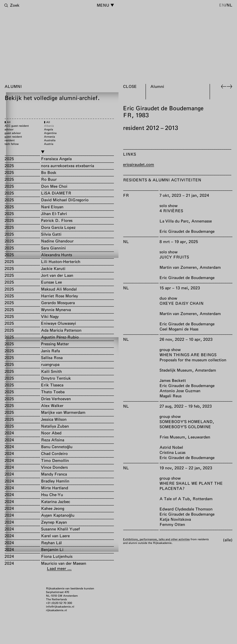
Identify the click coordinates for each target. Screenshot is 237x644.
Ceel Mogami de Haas (179, 329)
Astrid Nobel (171, 447)
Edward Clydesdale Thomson (186, 509)
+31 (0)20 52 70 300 (59, 603)
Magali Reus (170, 396)
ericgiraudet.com (139, 164)
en (222, 5)
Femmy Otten (172, 524)
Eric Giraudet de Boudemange (187, 231)
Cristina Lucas (172, 452)
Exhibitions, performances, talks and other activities (156, 539)
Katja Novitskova (175, 519)
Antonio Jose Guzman (180, 391)
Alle (228, 540)
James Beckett (173, 380)
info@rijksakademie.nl (60, 606)
